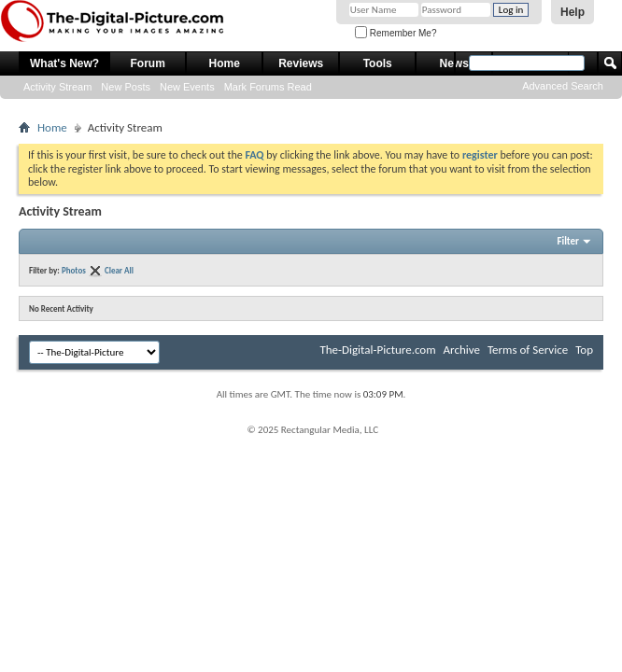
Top (584, 350)
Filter (568, 241)
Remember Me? (396, 33)
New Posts (126, 87)
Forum (148, 63)
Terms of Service (528, 350)
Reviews (301, 63)
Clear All (119, 270)
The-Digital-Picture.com (377, 350)
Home (225, 63)
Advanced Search (563, 86)
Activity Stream (57, 87)
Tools (378, 63)
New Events (187, 87)
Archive (462, 350)
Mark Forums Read (268, 87)
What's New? (64, 63)
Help (573, 12)
